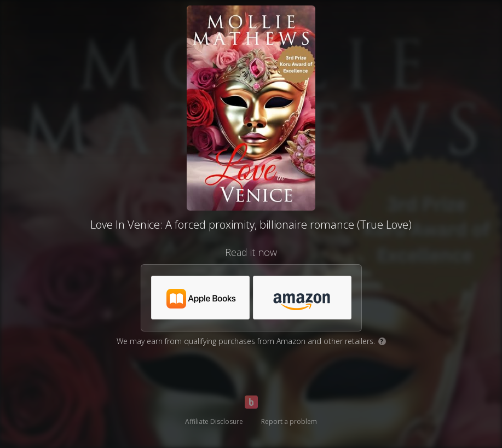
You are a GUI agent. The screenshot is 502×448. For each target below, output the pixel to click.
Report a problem (289, 421)
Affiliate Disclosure (214, 421)
